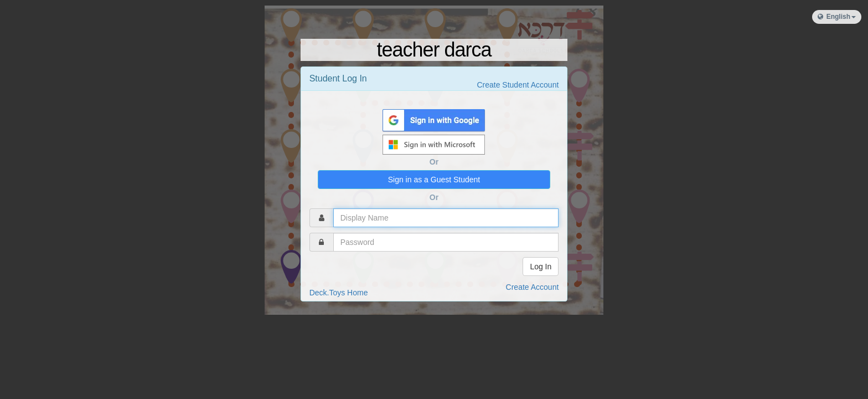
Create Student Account (518, 85)
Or (434, 162)
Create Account (533, 287)
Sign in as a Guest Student (434, 180)
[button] (837, 17)
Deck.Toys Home (339, 293)
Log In (541, 267)
